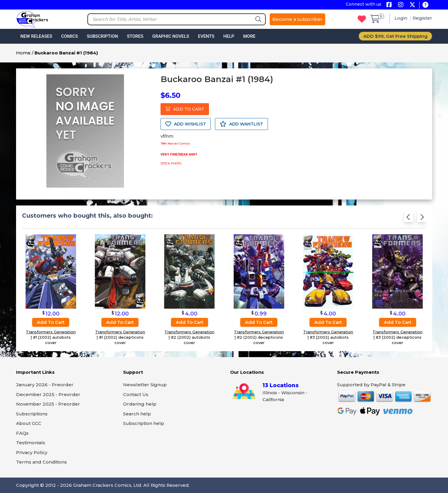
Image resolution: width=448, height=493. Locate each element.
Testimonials (31, 443)
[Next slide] (422, 219)
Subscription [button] (102, 36)
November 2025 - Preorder (48, 404)
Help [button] (229, 36)
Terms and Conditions (41, 462)
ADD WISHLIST (186, 124)
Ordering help (140, 404)
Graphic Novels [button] (171, 36)
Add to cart (51, 322)
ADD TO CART (185, 109)
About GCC (29, 423)
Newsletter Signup (145, 385)
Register (422, 18)
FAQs (22, 433)
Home (23, 53)
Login (401, 18)
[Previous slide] (409, 219)
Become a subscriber (297, 19)
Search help (137, 414)
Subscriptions (32, 414)
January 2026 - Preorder (45, 385)
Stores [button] (135, 36)
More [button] (249, 36)
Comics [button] (70, 36)
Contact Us (136, 394)
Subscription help (144, 423)
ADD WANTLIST (241, 124)
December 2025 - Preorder (48, 394)
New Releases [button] (36, 36)
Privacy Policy (32, 452)
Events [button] (206, 36)
